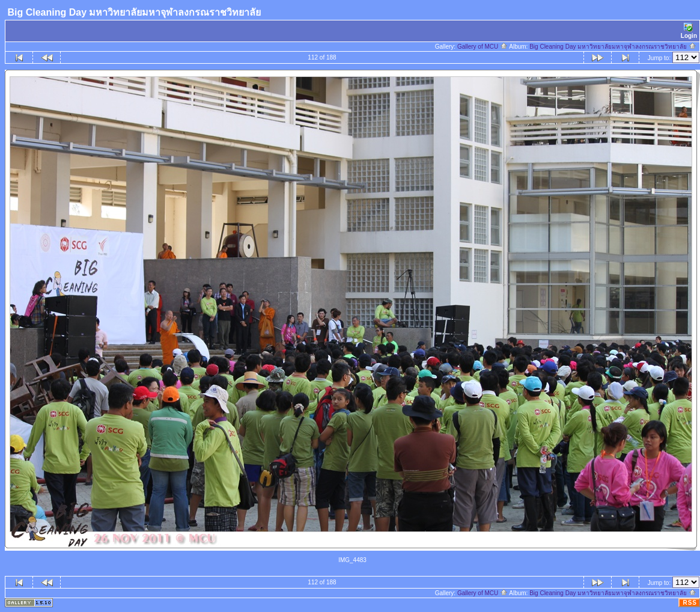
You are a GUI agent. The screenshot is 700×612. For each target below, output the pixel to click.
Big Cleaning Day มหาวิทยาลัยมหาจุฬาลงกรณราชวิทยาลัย (613, 47)
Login (689, 31)
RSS (690, 603)
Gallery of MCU (482, 47)
